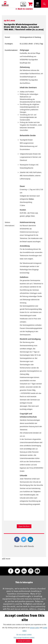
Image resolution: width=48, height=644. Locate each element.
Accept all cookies (24, 641)
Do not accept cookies (24, 635)
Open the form (24, 526)
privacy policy (35, 628)
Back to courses (25, 9)
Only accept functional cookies (24, 638)
